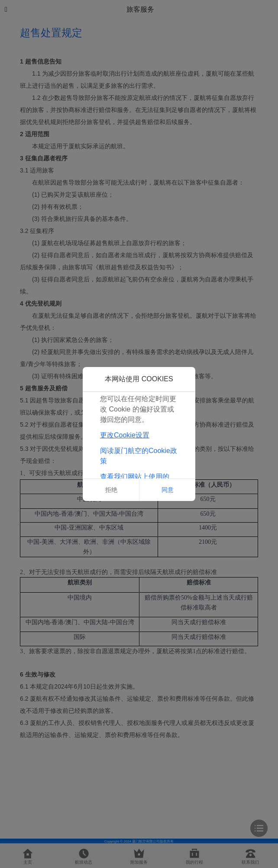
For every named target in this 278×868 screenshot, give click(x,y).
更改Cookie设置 (125, 435)
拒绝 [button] (111, 490)
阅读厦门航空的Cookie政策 (139, 456)
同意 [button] (168, 490)
